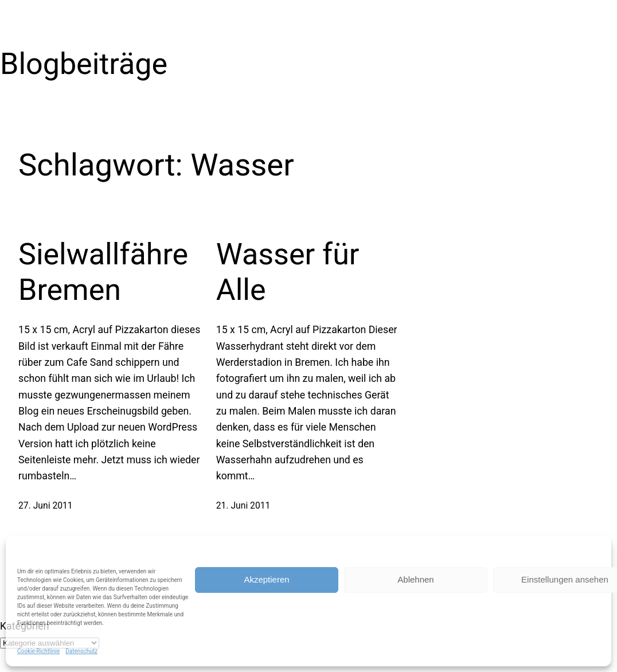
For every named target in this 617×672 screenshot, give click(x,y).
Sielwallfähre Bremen (103, 272)
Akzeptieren (266, 579)
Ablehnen (415, 579)
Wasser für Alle (288, 272)
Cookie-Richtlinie (38, 651)
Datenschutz (81, 651)
